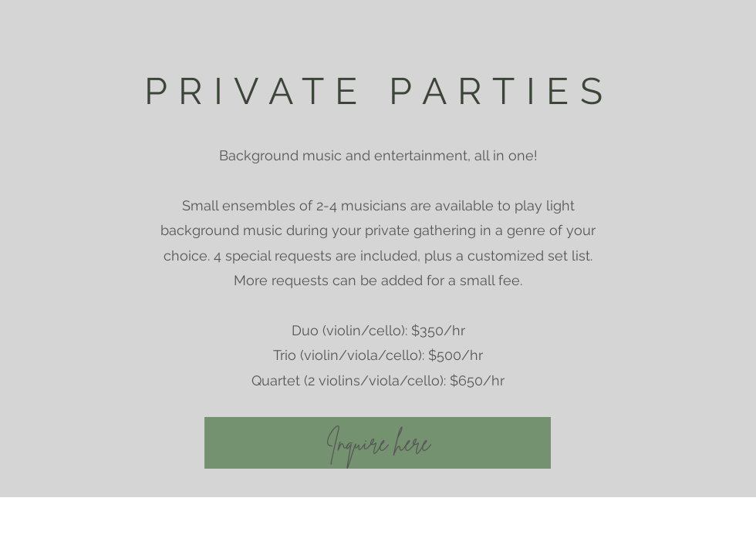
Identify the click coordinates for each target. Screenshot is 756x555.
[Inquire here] (378, 443)
